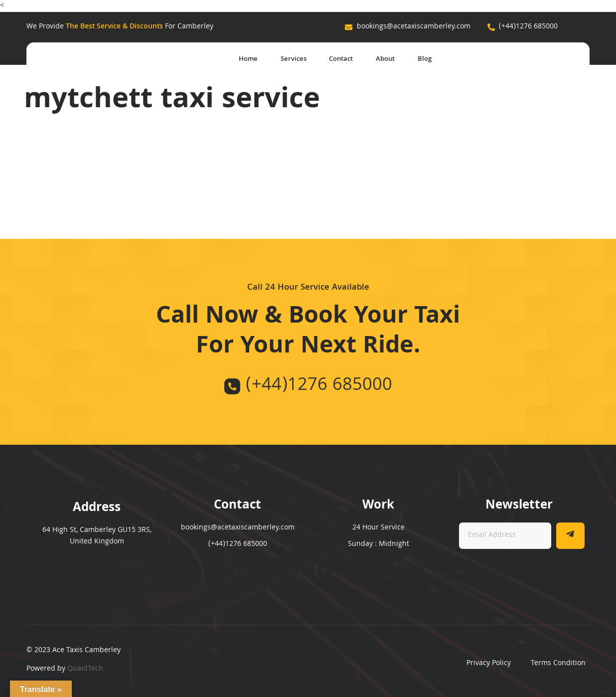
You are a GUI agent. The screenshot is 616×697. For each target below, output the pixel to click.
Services (282, 59)
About (382, 59)
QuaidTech (85, 669)
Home (233, 59)
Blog (424, 59)
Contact (333, 59)
